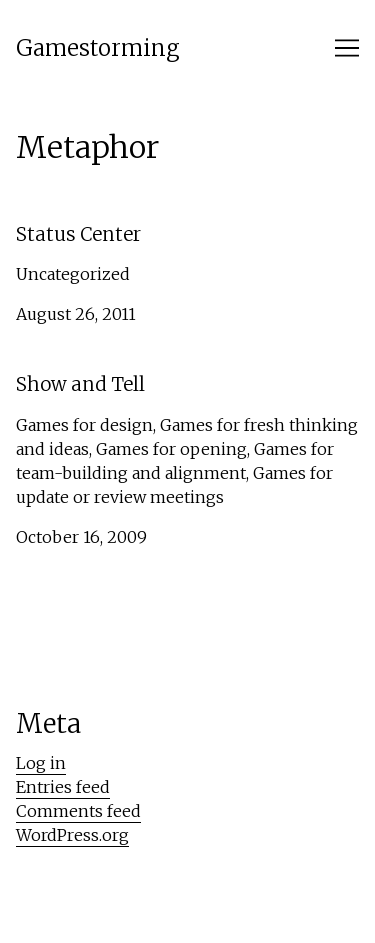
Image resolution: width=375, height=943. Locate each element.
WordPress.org (72, 835)
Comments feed (78, 811)
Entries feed (63, 787)
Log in (41, 763)
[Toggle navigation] (347, 48)
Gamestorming (98, 48)
